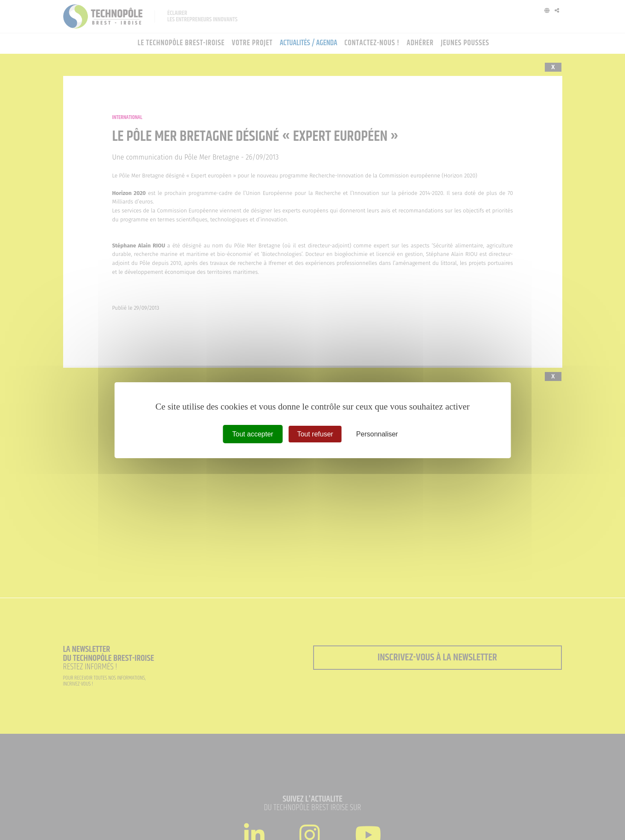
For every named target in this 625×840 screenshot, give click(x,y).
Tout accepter (253, 434)
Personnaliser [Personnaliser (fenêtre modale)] (377, 434)
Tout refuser (315, 434)
